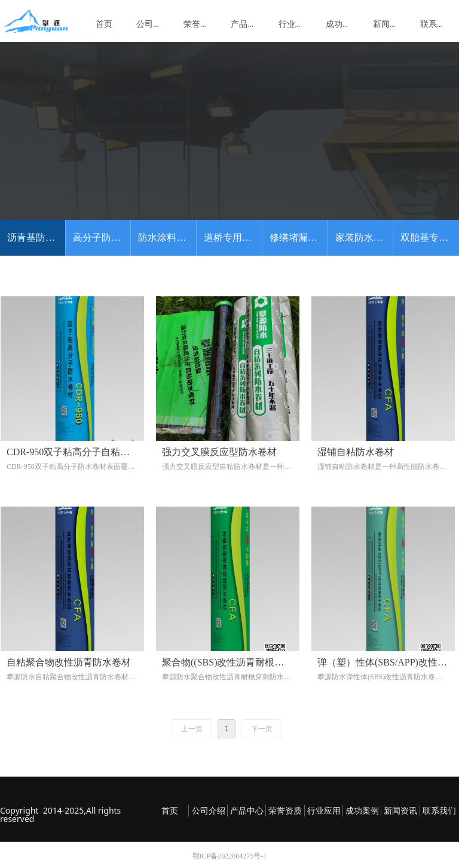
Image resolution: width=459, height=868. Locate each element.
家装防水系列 (364, 237)
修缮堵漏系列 (298, 237)
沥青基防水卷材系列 (36, 237)
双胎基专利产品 (430, 237)
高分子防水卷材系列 (102, 237)
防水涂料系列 (167, 237)
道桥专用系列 (232, 237)
